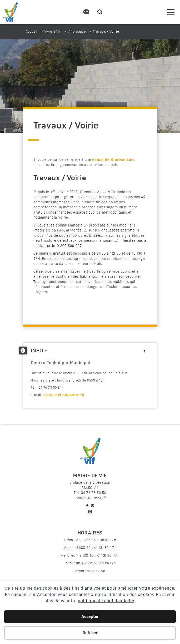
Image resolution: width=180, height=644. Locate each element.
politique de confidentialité (106, 601)
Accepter (90, 617)
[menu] (171, 12)
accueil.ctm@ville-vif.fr (65, 395)
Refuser (90, 633)
